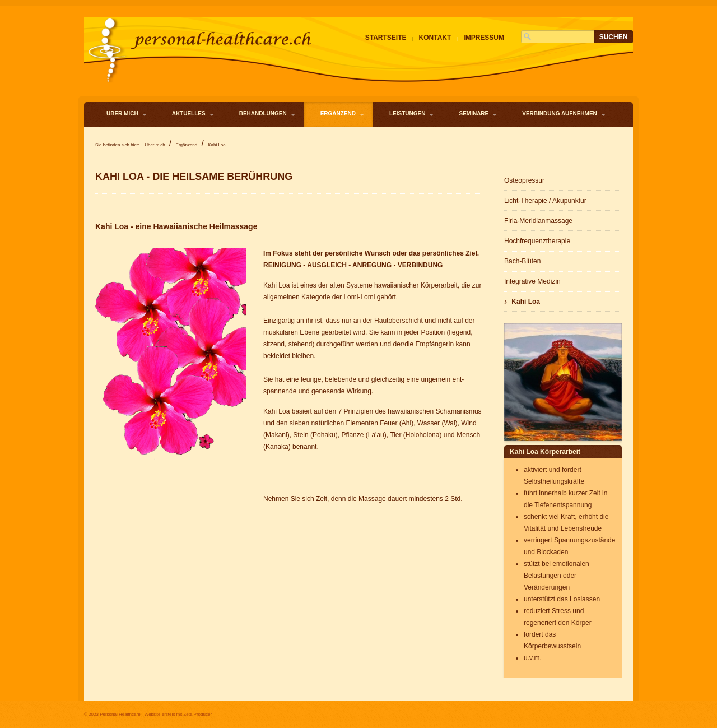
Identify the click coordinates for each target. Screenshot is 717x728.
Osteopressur (524, 180)
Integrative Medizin (532, 281)
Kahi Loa (526, 302)
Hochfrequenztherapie (537, 241)
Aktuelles (189, 113)
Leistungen (407, 113)
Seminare (474, 113)
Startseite (386, 38)
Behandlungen (263, 113)
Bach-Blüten (522, 261)
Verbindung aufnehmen (560, 113)
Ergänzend (338, 113)
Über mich (122, 113)
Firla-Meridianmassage (538, 221)
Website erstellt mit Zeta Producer (178, 714)
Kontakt (435, 38)
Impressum (484, 38)
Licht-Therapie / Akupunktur (545, 201)
